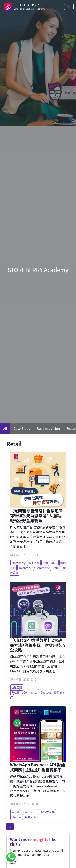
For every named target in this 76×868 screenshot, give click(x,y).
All (5, 428)
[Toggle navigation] (69, 7)
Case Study (22, 428)
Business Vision (48, 428)
